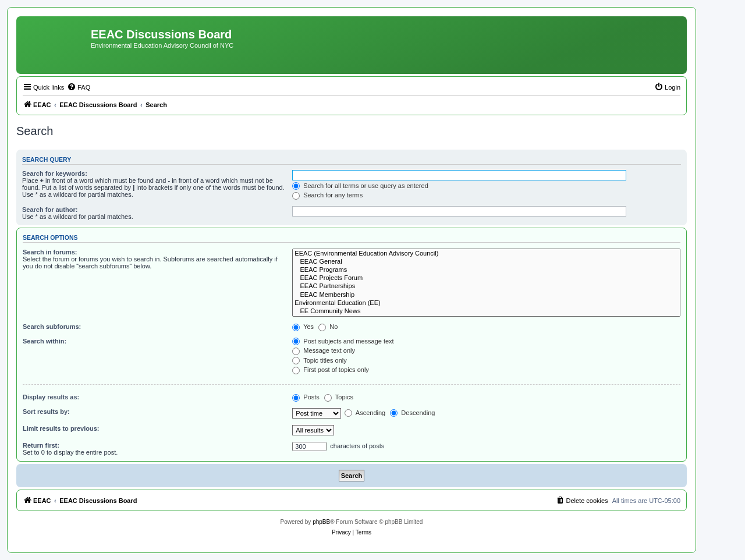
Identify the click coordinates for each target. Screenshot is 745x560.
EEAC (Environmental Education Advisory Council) (486, 254)
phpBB (321, 522)
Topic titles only (319, 360)
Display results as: (51, 397)
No (328, 327)
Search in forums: (50, 252)
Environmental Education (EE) (486, 303)
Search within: (45, 341)
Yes (303, 327)
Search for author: (50, 210)
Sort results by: (46, 412)
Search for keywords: (55, 173)
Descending (412, 413)
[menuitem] (79, 87)
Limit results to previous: (61, 428)
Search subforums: (52, 327)
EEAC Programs (486, 270)
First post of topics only (331, 370)
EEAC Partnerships (486, 286)
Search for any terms (327, 195)
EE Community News (486, 311)
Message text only (324, 350)
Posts (306, 397)
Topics (339, 397)
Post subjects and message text (343, 341)
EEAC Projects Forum (486, 278)
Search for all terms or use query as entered (360, 186)
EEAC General (486, 262)
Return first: (41, 445)
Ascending (365, 413)
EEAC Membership (486, 295)
